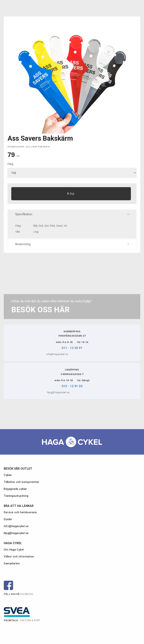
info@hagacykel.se (16, 526)
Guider (8, 519)
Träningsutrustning (16, 496)
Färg (10, 164)
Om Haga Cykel (14, 550)
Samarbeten (12, 563)
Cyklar (8, 475)
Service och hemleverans (20, 512)
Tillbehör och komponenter (22, 482)
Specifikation (73, 214)
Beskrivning (72, 244)
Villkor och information (19, 557)
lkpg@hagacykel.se (16, 533)
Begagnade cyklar (15, 489)
